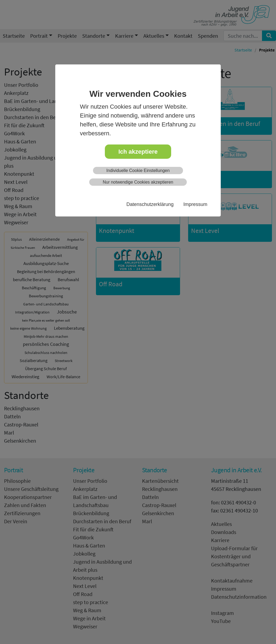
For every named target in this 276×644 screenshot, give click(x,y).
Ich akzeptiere (138, 152)
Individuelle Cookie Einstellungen (138, 171)
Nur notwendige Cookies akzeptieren (138, 182)
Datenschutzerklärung (150, 204)
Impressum (195, 204)
